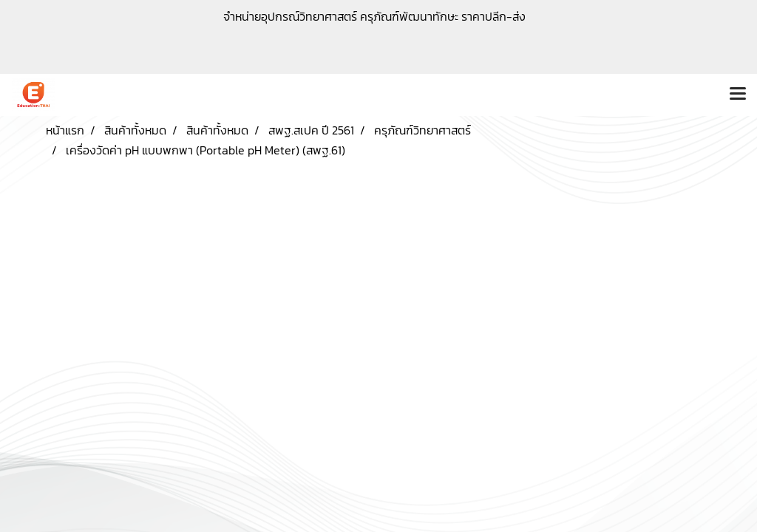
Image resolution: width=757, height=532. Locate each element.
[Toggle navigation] (738, 95)
